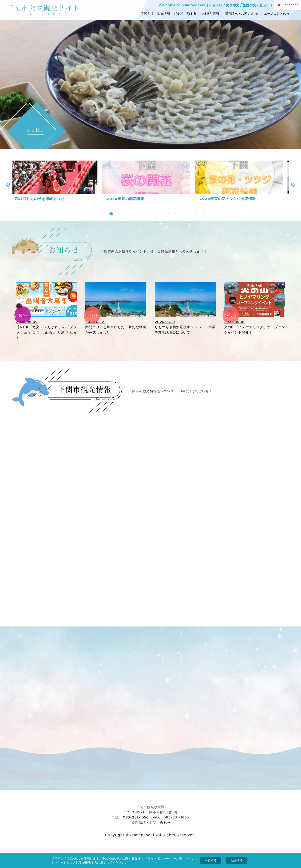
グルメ (179, 13)
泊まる (192, 13)
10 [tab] (160, 214)
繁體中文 (249, 5)
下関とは (147, 13)
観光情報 (164, 13)
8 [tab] (146, 214)
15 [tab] (196, 214)
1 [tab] (97, 214)
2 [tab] (104, 214)
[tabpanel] (58, 182)
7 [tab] (139, 214)
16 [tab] (203, 214)
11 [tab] (168, 214)
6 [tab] (132, 214)
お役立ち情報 (210, 13)
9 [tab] (153, 214)
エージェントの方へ (278, 13)
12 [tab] (175, 214)
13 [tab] (182, 214)
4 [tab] (118, 214)
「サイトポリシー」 (158, 858)
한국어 (264, 5)
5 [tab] (125, 214)
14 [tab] (189, 214)
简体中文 (233, 5)
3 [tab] (111, 214)
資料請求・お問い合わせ (242, 13)
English (216, 5)
